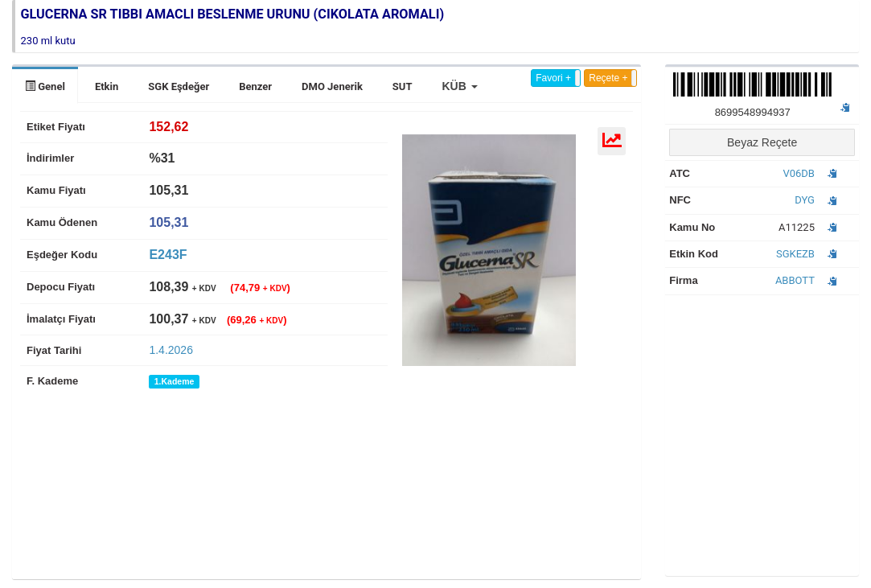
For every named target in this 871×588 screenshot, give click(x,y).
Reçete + (608, 78)
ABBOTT (795, 280)
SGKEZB (795, 254)
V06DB (799, 173)
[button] (459, 86)
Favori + (553, 78)
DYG (805, 200)
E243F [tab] (168, 255)
